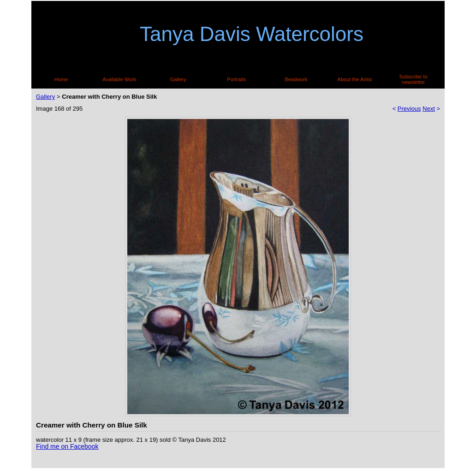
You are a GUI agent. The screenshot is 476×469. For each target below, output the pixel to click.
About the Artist (355, 79)
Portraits (236, 79)
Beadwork (296, 79)
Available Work (119, 79)
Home (61, 79)
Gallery (178, 79)
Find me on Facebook (67, 446)
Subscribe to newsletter (414, 79)
